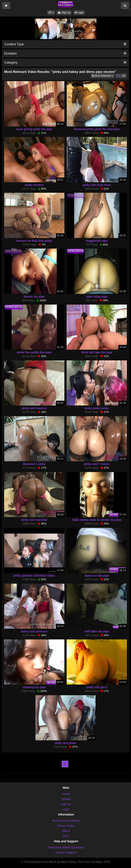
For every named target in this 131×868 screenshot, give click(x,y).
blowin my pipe (34, 297)
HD (124, 76)
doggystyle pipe (97, 241)
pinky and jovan (66, 743)
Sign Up (64, 13)
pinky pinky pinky (97, 408)
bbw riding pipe (97, 297)
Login (79, 13)
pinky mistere (34, 185)
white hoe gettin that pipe (34, 352)
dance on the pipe (97, 576)
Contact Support (66, 853)
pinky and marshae (34, 520)
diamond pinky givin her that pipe (97, 129)
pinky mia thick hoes (97, 185)
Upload (66, 799)
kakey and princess (34, 631)
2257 (66, 836)
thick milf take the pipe (97, 352)
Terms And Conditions (66, 821)
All (118, 76)
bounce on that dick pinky (34, 241)
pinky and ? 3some (97, 464)
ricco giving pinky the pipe (34, 129)
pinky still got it (97, 687)
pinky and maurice (34, 408)
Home (66, 794)
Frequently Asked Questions (66, 847)
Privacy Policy (66, 826)
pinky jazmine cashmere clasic (34, 576)
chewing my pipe (34, 687)
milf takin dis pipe (97, 631)
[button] (51, 13)
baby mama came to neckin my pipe (97, 520)
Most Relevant (103, 75)
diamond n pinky (34, 464)
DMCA (66, 831)
